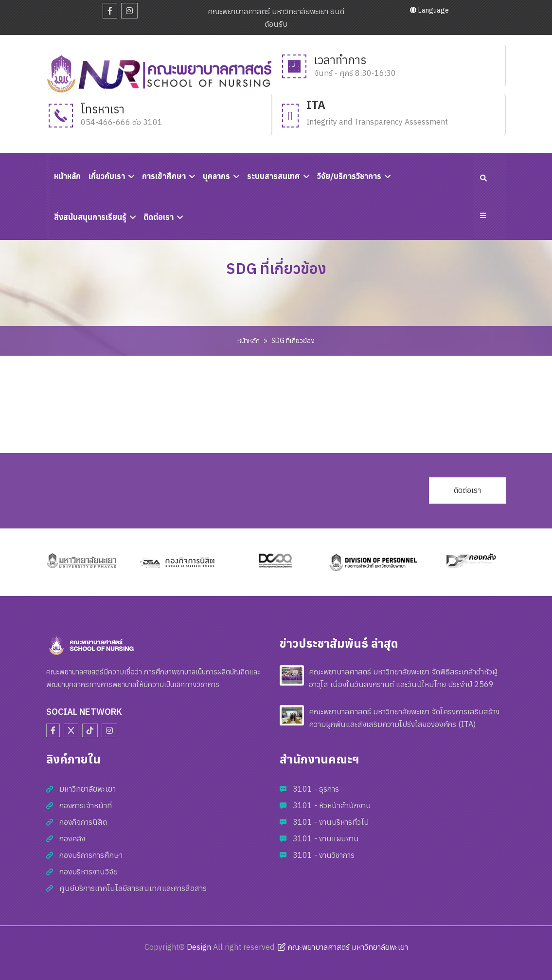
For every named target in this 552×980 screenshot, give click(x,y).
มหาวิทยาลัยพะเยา (88, 789)
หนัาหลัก (67, 176)
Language (429, 10)
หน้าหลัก (249, 341)
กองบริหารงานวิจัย (89, 871)
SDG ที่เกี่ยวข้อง (293, 341)
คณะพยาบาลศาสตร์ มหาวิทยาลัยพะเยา (343, 947)
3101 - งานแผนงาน (326, 838)
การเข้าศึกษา (164, 176)
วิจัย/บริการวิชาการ (349, 176)
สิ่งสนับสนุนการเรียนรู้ (90, 217)
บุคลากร (216, 176)
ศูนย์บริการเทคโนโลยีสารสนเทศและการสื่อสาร (133, 888)
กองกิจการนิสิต (83, 822)
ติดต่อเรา (159, 217)
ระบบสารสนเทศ (274, 176)
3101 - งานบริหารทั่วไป (331, 822)
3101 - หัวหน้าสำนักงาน (332, 805)
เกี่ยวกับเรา (107, 176)
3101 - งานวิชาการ (324, 855)
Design (199, 947)
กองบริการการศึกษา (91, 855)
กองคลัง (72, 838)
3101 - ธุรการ (316, 789)
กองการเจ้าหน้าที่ (86, 805)
